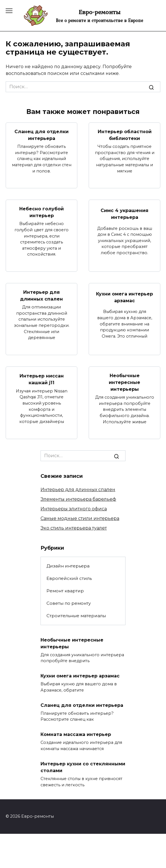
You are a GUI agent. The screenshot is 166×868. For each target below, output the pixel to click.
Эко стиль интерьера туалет (74, 528)
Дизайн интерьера (68, 566)
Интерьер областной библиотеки (125, 135)
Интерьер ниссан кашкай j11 (42, 379)
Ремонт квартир (65, 591)
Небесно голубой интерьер (41, 212)
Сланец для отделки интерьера (41, 135)
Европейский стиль (69, 578)
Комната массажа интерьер (76, 734)
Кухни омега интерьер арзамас (124, 297)
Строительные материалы (76, 616)
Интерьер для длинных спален (41, 296)
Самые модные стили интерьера (80, 518)
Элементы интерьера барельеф (78, 499)
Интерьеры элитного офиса (74, 509)
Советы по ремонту (69, 603)
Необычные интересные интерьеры (124, 382)
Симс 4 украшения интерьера (124, 214)
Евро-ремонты (99, 12)
